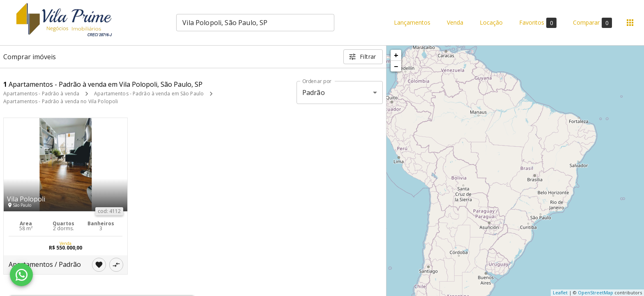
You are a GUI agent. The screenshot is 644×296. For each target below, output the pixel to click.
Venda (455, 23)
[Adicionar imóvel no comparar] (116, 265)
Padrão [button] (314, 92)
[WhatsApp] (21, 275)
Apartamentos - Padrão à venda (41, 94)
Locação (491, 23)
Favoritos (538, 23)
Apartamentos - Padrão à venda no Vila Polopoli (61, 101)
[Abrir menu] (630, 23)
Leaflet (560, 293)
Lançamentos (412, 23)
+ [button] (396, 55)
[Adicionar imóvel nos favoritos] (99, 265)
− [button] (396, 66)
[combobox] (255, 23)
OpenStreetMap (596, 293)
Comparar (592, 23)
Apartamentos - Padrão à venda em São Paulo (149, 94)
